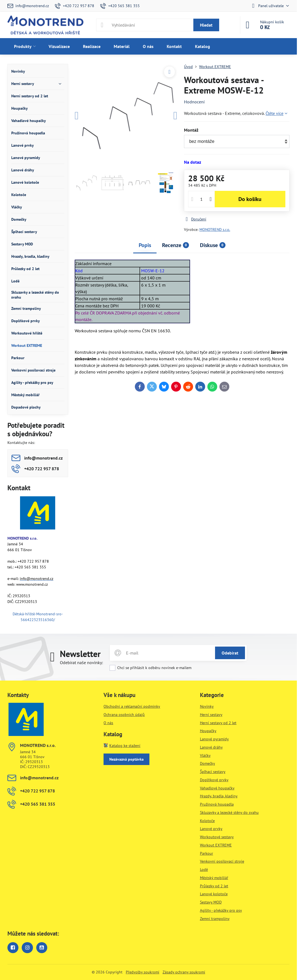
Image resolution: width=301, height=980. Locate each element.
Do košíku (250, 199)
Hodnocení (194, 102)
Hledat (206, 25)
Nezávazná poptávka (126, 759)
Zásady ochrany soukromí (184, 972)
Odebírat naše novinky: (81, 662)
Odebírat (230, 653)
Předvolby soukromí (143, 972)
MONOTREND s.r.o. (215, 230)
